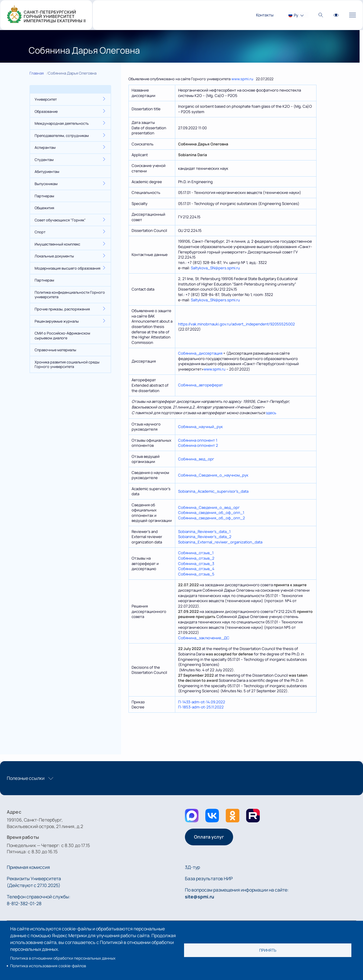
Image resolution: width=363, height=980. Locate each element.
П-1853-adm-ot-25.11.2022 (201, 707)
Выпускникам (46, 184)
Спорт (40, 232)
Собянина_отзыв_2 (196, 558)
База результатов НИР (209, 879)
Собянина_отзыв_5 (196, 574)
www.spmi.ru (242, 79)
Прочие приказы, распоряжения (62, 309)
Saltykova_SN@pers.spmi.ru (215, 268)
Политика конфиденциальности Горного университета (70, 295)
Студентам (44, 160)
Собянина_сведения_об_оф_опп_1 (211, 513)
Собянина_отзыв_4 (196, 569)
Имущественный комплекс (57, 244)
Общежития (44, 208)
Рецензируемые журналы (57, 321)
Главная (37, 73)
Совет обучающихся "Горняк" (60, 220)
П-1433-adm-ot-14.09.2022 (202, 702)
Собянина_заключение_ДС (204, 638)
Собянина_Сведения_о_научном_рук (213, 475)
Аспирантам (45, 147)
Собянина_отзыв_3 (196, 564)
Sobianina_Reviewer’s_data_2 (205, 537)
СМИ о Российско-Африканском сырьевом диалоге (62, 336)
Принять (268, 950)
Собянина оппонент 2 (198, 445)
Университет (46, 99)
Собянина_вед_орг (196, 459)
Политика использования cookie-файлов (48, 966)
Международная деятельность (62, 123)
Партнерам (44, 196)
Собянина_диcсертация (200, 353)
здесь (271, 413)
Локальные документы (54, 256)
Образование (46, 111)
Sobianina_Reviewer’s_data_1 (204, 532)
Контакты (265, 15)
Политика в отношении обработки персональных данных (63, 958)
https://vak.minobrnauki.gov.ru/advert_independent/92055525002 (237, 324)
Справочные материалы (55, 350)
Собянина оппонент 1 (198, 440)
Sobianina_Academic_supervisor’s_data (213, 491)
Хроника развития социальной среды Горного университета (67, 364)
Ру (296, 15)
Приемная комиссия (28, 867)
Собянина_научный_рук (201, 427)
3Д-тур (192, 867)
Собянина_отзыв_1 (196, 553)
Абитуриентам (47, 172)
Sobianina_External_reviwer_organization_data (220, 542)
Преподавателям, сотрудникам (62, 136)
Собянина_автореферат (201, 385)
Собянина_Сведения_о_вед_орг (209, 507)
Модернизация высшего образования (67, 268)
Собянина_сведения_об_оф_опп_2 (212, 518)
